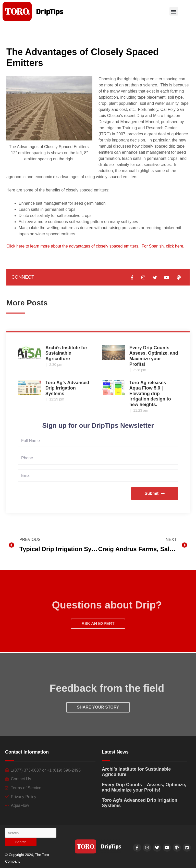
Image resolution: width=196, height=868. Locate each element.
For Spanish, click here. (163, 246)
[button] (174, 11)
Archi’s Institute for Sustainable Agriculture (66, 353)
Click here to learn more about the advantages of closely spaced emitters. (73, 246)
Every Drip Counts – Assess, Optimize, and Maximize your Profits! (154, 356)
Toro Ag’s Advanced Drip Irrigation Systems (67, 388)
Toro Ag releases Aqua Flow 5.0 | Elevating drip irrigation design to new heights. (150, 394)
